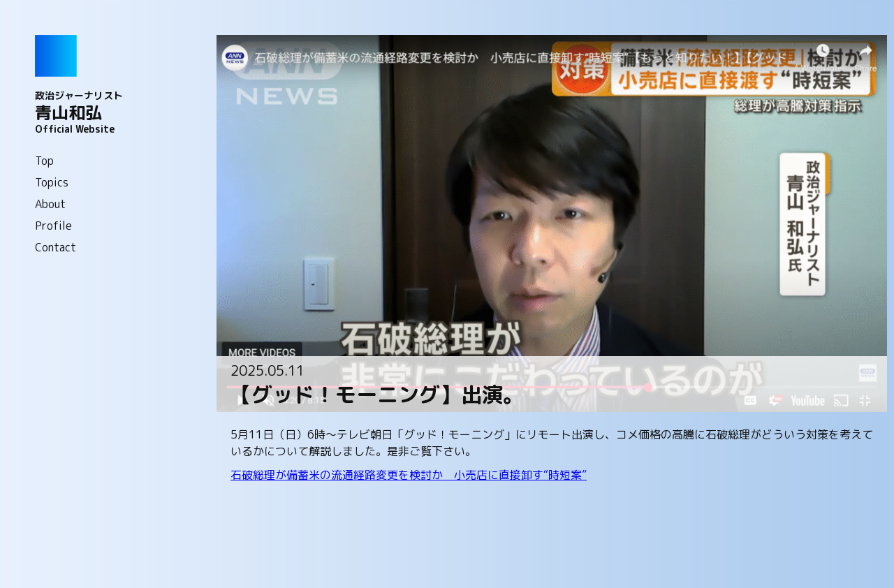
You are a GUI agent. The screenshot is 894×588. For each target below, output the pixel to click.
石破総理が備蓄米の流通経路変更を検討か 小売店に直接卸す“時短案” (409, 475)
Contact (56, 247)
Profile (53, 226)
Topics (52, 182)
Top (44, 161)
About (50, 204)
